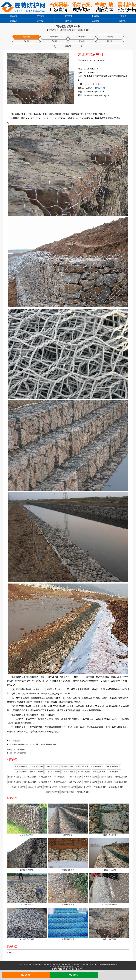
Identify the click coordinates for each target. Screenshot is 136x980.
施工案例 (68, 16)
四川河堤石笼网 (15, 782)
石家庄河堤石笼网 (35, 787)
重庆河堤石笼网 (67, 766)
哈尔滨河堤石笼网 (116, 787)
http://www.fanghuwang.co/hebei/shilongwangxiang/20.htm (32, 744)
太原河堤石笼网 (51, 787)
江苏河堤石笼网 (69, 772)
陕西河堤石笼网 (75, 782)
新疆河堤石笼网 (18, 787)
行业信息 (14, 21)
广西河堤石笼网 (106, 777)
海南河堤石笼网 (121, 777)
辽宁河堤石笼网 (21, 772)
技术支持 (122, 16)
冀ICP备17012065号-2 (60, 969)
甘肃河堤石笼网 (90, 782)
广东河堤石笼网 (90, 777)
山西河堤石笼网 (97, 766)
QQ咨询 (100, 88)
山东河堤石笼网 (30, 777)
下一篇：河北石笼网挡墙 (17, 753)
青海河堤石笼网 (106, 782)
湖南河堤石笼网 (75, 777)
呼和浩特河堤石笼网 (68, 787)
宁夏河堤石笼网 (121, 782)
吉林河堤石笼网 (36, 772)
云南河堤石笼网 (45, 782)
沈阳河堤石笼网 (85, 787)
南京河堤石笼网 (52, 792)
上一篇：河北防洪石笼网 (17, 750)
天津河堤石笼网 (36, 766)
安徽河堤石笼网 (99, 772)
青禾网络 (80, 969)
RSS (83, 967)
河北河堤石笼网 (15, 741)
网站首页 (14, 16)
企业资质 (95, 21)
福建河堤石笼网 (114, 772)
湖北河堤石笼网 (60, 777)
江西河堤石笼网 (15, 777)
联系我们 (122, 21)
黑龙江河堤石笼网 (52, 772)
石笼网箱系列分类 (66, 30)
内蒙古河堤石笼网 (113, 766)
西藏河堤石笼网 (60, 782)
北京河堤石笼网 (21, 766)
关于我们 (41, 21)
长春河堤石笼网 (100, 787)
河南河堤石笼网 (45, 777)
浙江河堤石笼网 (84, 772)
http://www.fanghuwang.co (96, 95)
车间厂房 (68, 21)
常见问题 (95, 16)
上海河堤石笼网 (52, 766)
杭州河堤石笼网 (68, 792)
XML (77, 967)
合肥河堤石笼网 (83, 792)
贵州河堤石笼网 (30, 782)
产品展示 (41, 16)
